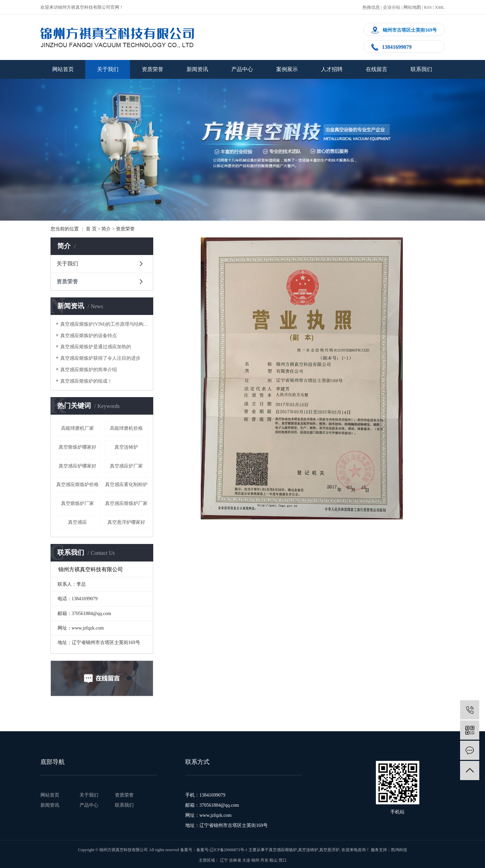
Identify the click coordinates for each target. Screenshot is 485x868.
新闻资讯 (197, 69)
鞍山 (273, 860)
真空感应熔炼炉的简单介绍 (89, 370)
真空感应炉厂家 (126, 466)
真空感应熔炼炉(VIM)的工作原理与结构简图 (104, 324)
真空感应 (77, 522)
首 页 (91, 229)
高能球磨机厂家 (77, 428)
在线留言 (377, 69)
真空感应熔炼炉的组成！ (86, 381)
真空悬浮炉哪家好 (126, 522)
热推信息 (371, 7)
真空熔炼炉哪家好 (77, 447)
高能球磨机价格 (126, 428)
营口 (283, 860)
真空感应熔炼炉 (283, 850)
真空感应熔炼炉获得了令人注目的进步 (100, 358)
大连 (246, 860)
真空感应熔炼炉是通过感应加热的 (96, 347)
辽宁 (224, 860)
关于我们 (108, 69)
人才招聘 (332, 69)
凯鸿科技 (399, 850)
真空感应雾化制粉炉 (126, 485)
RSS (428, 7)
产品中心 (242, 69)
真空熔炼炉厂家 (77, 503)
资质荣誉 (153, 69)
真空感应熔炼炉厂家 (126, 503)
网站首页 (63, 69)
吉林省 (235, 860)
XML (440, 7)
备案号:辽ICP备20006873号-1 (222, 850)
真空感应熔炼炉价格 (77, 485)
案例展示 (287, 69)
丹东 (264, 860)
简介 (106, 229)
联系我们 (421, 69)
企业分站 (392, 7)
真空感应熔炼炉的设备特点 (89, 336)
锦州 (255, 860)
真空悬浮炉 (329, 850)
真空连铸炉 (126, 447)
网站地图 (412, 7)
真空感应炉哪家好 (77, 466)
